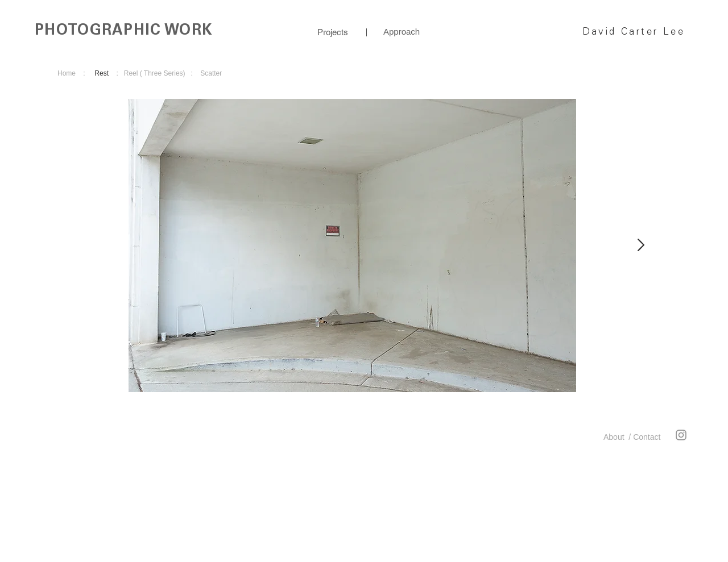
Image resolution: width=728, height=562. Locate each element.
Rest (102, 73)
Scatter (211, 73)
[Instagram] (681, 435)
